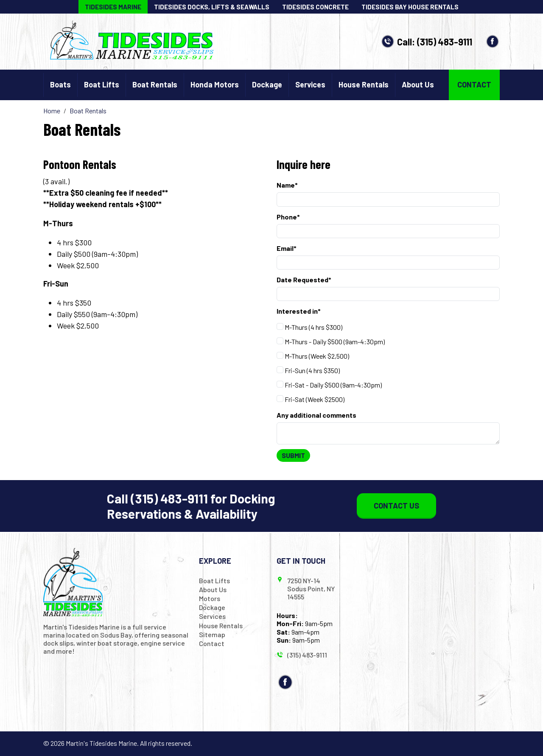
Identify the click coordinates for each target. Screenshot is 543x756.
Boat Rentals (155, 84)
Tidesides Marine (113, 7)
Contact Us (396, 506)
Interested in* (299, 311)
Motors (210, 598)
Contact (474, 84)
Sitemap (212, 634)
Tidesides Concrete (315, 7)
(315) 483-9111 (445, 42)
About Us (418, 84)
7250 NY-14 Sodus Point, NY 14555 (311, 589)
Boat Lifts (102, 84)
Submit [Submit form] (293, 455)
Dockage (267, 84)
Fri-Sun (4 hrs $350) (308, 370)
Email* (287, 248)
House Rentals (364, 84)
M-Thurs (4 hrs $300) (309, 327)
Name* (287, 185)
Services (310, 84)
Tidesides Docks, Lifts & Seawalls (212, 7)
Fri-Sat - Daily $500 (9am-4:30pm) (329, 385)
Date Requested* (304, 280)
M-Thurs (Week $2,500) (313, 356)
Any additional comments (316, 415)
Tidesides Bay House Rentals (410, 7)
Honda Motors (215, 84)
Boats (60, 84)
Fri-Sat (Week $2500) (311, 399)
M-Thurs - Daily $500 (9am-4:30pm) (331, 341)
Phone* (288, 217)
